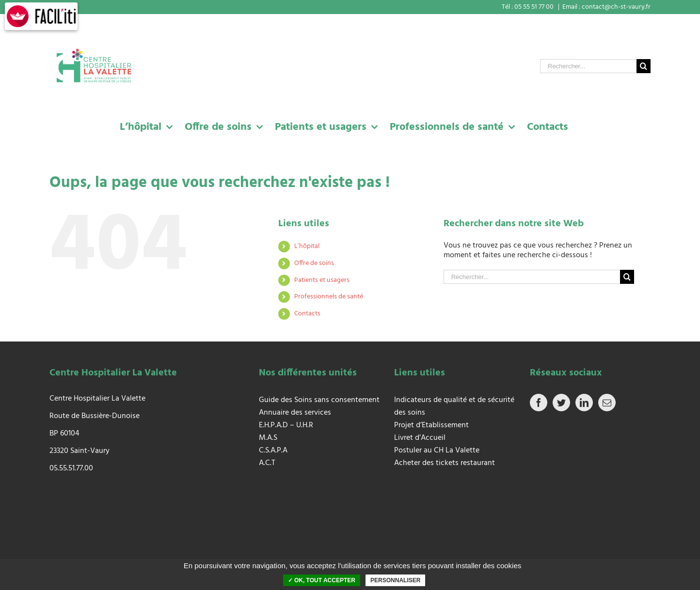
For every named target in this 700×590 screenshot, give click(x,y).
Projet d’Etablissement (431, 425)
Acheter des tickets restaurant (445, 463)
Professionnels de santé (329, 297)
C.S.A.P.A (273, 450)
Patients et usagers (322, 280)
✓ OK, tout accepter (322, 580)
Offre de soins (314, 263)
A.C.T (267, 463)
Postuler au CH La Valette (438, 450)
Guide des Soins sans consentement (319, 400)
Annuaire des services (295, 413)
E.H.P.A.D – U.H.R (286, 425)
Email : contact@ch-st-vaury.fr (606, 7)
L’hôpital (307, 246)
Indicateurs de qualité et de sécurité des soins (454, 406)
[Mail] (607, 403)
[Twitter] (561, 403)
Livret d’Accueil (420, 438)
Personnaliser (395, 580)
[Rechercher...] (588, 66)
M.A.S (268, 438)
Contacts (307, 314)
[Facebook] (539, 403)
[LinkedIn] (584, 403)
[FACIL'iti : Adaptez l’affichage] (41, 16)
